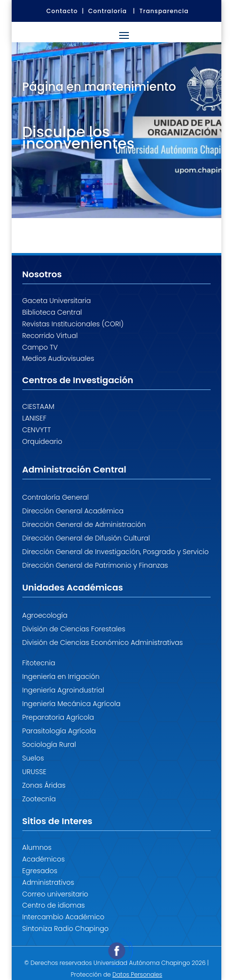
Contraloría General (56, 497)
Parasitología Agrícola (59, 731)
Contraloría (108, 11)
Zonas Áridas (44, 785)
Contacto (62, 11)
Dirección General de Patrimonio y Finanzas (95, 565)
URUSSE (35, 772)
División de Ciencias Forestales (74, 629)
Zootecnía (39, 799)
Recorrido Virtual (50, 336)
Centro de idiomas (54, 905)
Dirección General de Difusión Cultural (86, 538)
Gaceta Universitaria (57, 301)
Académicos (44, 859)
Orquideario (43, 441)
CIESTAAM (38, 406)
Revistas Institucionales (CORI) (73, 324)
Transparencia (164, 11)
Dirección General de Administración (84, 524)
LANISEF (35, 418)
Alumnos (37, 847)
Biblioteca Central (52, 312)
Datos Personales (137, 974)
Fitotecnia (39, 663)
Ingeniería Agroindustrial (63, 690)
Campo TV (40, 347)
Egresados (40, 871)
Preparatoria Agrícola (58, 717)
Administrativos (48, 882)
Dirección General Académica (73, 511)
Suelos (33, 758)
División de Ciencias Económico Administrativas (103, 642)
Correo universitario (55, 894)
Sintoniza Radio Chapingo (66, 929)
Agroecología (45, 615)
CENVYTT (37, 430)
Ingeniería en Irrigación (61, 676)
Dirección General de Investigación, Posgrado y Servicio (116, 552)
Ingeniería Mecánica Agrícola (72, 704)
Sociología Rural (49, 744)
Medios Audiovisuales (58, 358)
